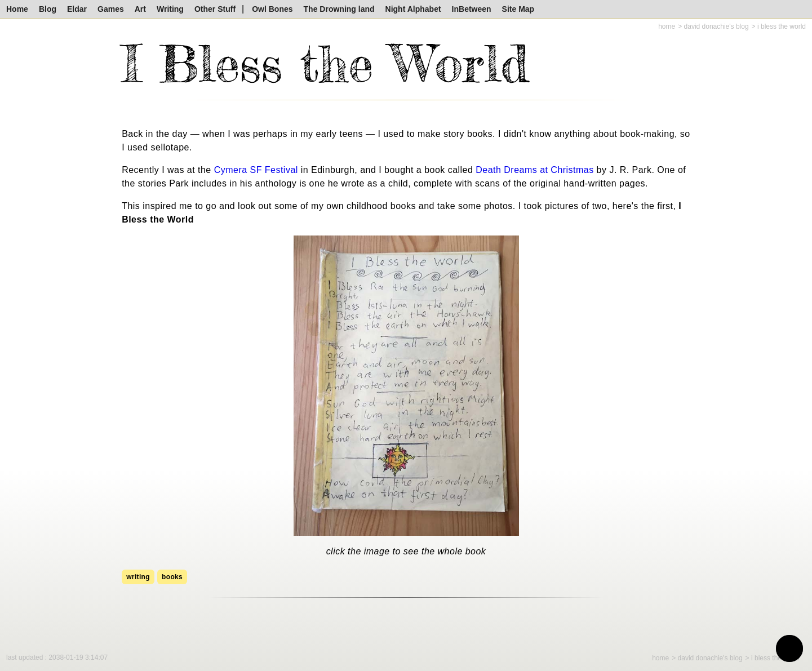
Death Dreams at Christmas (534, 170)
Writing (170, 9)
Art (140, 9)
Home (17, 9)
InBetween (472, 9)
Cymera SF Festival (256, 170)
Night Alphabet (413, 9)
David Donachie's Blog (716, 26)
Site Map (518, 9)
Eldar (77, 9)
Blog (48, 9)
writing (138, 577)
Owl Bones (272, 9)
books (172, 577)
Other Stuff (215, 9)
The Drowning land (339, 9)
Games (111, 9)
